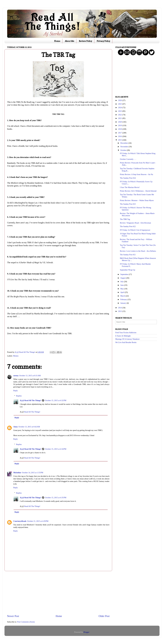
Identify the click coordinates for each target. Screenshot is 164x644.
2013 (120, 311)
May (122, 289)
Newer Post (13, 616)
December (124, 143)
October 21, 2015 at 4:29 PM (38, 521)
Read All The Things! (32, 412)
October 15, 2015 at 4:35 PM (56, 498)
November (125, 147)
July (122, 282)
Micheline (17, 473)
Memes (16, 356)
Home (57, 41)
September (125, 274)
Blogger (86, 632)
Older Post (104, 616)
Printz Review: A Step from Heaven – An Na (136, 174)
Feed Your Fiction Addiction (126, 333)
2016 (120, 136)
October (124, 150)
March (123, 296)
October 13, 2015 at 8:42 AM (29, 427)
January (124, 303)
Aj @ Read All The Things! (30, 400)
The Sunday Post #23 (128, 204)
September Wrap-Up (128, 270)
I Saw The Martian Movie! (130, 187)
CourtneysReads (20, 521)
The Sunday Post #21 (128, 255)
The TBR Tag (125, 219)
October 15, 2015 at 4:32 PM (56, 400)
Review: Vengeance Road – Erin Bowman (135, 223)
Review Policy (86, 41)
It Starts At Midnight (123, 336)
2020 (120, 122)
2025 (120, 104)
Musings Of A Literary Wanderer (127, 339)
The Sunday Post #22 (128, 226)
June (122, 285)
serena (16, 376)
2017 (120, 133)
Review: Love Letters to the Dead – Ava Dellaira (138, 251)
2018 (120, 129)
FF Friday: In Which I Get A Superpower (135, 230)
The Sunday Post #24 (128, 178)
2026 (120, 100)
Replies (19, 396)
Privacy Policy (103, 41)
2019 (120, 125)
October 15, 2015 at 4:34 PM (56, 449)
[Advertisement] (58, 593)
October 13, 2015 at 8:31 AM (30, 376)
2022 (120, 115)
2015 (120, 140)
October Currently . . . (128, 159)
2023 (120, 111)
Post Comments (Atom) (26, 622)
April (123, 292)
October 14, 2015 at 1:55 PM (33, 473)
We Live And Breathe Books (126, 342)
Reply (16, 391)
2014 (120, 308)
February (124, 299)
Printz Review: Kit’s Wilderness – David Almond (138, 191)
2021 (120, 118)
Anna (16, 427)
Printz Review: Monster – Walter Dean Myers (137, 200)
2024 (120, 108)
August (123, 278)
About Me (70, 41)
